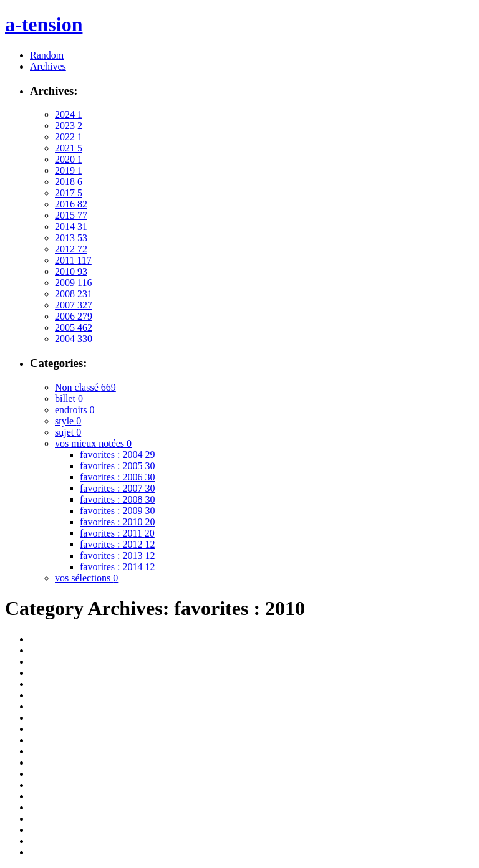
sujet (68, 432)
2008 (74, 294)
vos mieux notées (93, 443)
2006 (74, 316)
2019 (69, 170)
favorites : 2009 (117, 511)
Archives (48, 66)
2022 (69, 137)
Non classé (85, 387)
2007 (74, 305)
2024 (69, 114)
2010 (71, 271)
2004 (74, 339)
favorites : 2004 (117, 455)
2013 (71, 238)
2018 (69, 182)
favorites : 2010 (117, 522)
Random (47, 55)
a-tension (44, 24)
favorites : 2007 (117, 488)
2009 (73, 283)
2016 (71, 204)
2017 (69, 193)
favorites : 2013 (117, 556)
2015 (71, 215)
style (68, 421)
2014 (71, 227)
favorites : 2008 (117, 499)
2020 (69, 159)
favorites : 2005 (117, 466)
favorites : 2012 (117, 544)
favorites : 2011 (117, 533)
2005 (74, 327)
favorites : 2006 (117, 477)
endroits (75, 410)
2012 (71, 249)
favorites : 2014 (117, 567)
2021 (69, 148)
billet (69, 398)
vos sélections (86, 578)
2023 (69, 126)
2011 (73, 260)
